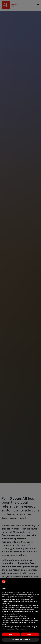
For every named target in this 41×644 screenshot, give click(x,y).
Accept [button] (30, 634)
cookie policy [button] (6, 603)
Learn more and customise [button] (20, 640)
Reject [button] (11, 634)
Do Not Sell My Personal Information (14, 616)
